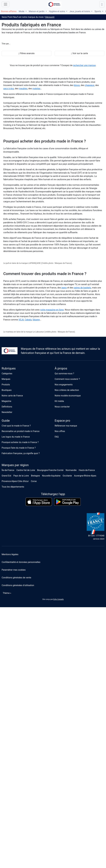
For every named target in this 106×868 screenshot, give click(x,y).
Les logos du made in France (16, 437)
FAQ (57, 437)
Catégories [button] (7, 374)
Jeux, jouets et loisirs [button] (80, 11)
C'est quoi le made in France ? (16, 426)
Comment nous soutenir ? (67, 379)
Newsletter (7, 412)
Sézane (36, 320)
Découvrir (50, 17)
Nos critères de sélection (67, 390)
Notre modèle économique (68, 396)
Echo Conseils (58, 599)
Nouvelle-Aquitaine (51, 476)
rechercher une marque (84, 65)
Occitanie (67, 476)
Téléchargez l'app (53, 494)
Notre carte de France (12, 396)
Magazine (6, 401)
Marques (6, 379)
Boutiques (7, 390)
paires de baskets (82, 288)
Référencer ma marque (66, 426)
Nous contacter (62, 407)
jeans (64, 288)
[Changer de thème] (6, 593)
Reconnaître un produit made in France (21, 431)
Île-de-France (8, 470)
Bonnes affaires (9, 11)
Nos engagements (64, 385)
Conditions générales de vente (16, 578)
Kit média (59, 401)
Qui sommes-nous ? (64, 374)
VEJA (21, 320)
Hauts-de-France (87, 470)
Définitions (7, 407)
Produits (6, 385)
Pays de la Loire (21, 476)
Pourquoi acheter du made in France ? (20, 442)
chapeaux (90, 85)
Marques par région (15, 465)
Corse (34, 481)
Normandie (71, 470)
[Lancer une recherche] (102, 4)
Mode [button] (22, 11)
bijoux (77, 85)
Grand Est (6, 476)
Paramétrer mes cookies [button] (14, 570)
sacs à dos (9, 89)
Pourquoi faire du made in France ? (19, 448)
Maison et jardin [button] (37, 11)
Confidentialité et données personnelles (21, 562)
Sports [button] (98, 11)
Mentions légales (10, 554)
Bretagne (35, 476)
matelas (36, 89)
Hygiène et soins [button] (57, 11)
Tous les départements (13, 487)
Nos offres (60, 431)
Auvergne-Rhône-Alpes (85, 476)
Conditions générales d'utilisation (18, 585)
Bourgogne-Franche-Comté (50, 470)
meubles (23, 89)
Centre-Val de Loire (26, 470)
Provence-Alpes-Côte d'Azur (15, 481)
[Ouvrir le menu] (6, 4)
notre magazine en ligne (52, 310)
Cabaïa (28, 320)
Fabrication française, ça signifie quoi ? (21, 453)
